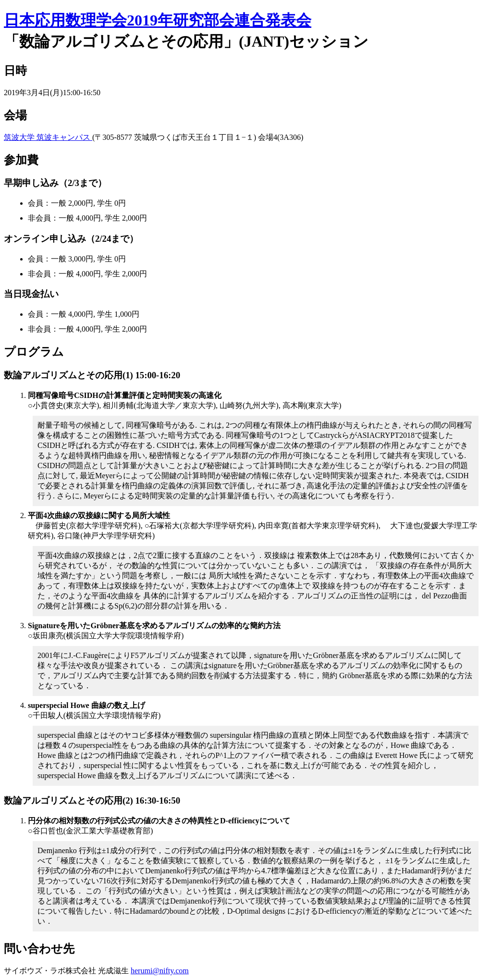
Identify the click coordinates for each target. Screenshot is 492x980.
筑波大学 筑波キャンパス (48, 137)
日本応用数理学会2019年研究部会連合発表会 (158, 20)
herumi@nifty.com (160, 971)
